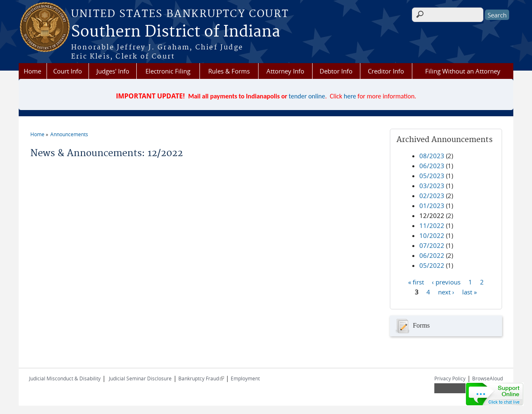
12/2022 (432, 216)
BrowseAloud (488, 378)
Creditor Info (386, 71)
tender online (307, 96)
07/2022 (432, 245)
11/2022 (432, 225)
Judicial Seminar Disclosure (140, 378)
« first (416, 282)
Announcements (69, 134)
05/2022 (432, 265)
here (350, 96)
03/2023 (432, 186)
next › (446, 292)
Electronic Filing (168, 71)
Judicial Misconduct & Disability (65, 378)
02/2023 (432, 196)
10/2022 (432, 235)
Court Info (68, 71)
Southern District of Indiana (176, 32)
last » (469, 292)
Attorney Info (285, 71)
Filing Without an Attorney (463, 71)
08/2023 (432, 156)
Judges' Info (113, 71)
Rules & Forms (229, 71)
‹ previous (446, 282)
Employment (245, 378)
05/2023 (432, 176)
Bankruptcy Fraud (201, 378)
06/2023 (432, 166)
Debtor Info (336, 71)
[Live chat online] (495, 394)
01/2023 (432, 206)
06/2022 (432, 255)
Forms (412, 326)
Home (32, 71)
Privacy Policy (450, 378)
